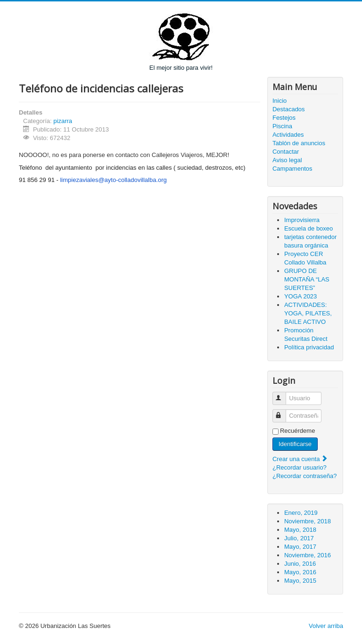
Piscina (282, 126)
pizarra (63, 121)
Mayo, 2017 (300, 547)
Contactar (286, 152)
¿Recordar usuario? (300, 467)
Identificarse (295, 444)
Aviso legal (287, 160)
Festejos (284, 118)
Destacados (289, 109)
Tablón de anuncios (299, 143)
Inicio (280, 101)
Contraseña (284, 412)
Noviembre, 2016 (308, 555)
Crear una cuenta (300, 459)
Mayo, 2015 (300, 581)
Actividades (288, 135)
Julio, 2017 (299, 538)
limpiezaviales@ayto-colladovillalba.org (113, 180)
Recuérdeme (297, 431)
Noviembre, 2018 (308, 521)
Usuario (284, 394)
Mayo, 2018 (300, 530)
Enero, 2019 (301, 513)
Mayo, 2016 (300, 572)
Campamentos (292, 169)
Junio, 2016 (300, 564)
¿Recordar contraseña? (305, 476)
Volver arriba (326, 626)
